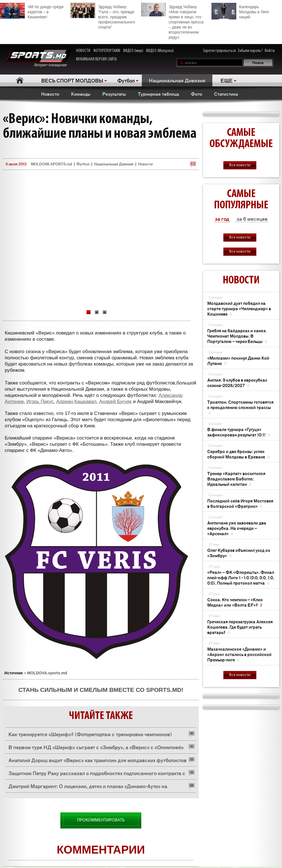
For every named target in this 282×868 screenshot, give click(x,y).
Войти (270, 51)
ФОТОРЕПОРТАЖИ (107, 51)
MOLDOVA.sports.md (47, 673)
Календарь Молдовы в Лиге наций (240, 11)
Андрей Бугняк (115, 402)
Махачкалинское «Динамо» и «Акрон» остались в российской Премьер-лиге (239, 654)
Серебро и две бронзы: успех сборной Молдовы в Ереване (238, 454)
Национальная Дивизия (177, 80)
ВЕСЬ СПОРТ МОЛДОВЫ (72, 80)
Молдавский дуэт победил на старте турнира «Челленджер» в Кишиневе (239, 308)
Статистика (226, 94)
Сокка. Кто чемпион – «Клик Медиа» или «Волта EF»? (235, 602)
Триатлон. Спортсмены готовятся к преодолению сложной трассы (240, 407)
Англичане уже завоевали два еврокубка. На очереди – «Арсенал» (237, 528)
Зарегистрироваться (219, 51)
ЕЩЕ (227, 80)
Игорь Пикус (40, 402)
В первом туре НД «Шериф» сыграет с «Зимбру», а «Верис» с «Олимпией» (96, 747)
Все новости (240, 165)
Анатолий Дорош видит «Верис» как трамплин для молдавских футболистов (98, 760)
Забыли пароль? (250, 51)
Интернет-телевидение (38, 59)
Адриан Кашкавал (76, 402)
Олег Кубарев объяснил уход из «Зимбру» (239, 553)
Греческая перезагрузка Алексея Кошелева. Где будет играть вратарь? (240, 627)
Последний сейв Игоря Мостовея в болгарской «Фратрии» (240, 503)
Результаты (114, 94)
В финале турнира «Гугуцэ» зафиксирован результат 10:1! (239, 432)
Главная (20, 80)
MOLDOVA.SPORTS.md (51, 164)
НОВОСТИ (83, 51)
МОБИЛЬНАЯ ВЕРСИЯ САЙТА (96, 59)
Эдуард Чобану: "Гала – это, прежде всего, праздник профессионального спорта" (103, 16)
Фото (197, 94)
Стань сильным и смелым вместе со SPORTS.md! (101, 690)
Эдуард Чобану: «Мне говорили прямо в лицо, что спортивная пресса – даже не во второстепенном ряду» (172, 21)
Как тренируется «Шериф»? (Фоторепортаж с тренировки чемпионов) (90, 734)
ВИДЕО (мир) (133, 51)
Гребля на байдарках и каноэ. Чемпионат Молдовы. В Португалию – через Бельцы (237, 336)
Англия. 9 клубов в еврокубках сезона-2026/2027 (237, 382)
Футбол (126, 80)
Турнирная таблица (158, 94)
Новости (50, 94)
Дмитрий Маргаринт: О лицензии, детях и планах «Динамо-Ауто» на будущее (88, 787)
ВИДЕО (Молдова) (160, 51)
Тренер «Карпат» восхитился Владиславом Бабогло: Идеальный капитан (236, 479)
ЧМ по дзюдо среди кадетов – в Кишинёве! (32, 11)
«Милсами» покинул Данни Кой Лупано (238, 360)
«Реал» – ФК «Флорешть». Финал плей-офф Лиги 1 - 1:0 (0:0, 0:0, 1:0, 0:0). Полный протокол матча (241, 577)
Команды (81, 94)
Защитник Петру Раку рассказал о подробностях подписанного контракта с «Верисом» (97, 774)
